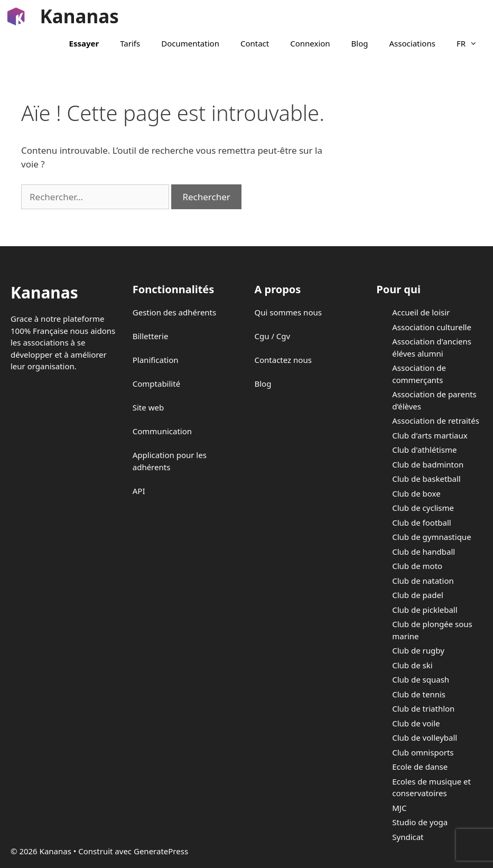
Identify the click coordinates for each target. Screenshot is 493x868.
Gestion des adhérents (174, 312)
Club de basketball (426, 479)
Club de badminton (428, 464)
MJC (399, 808)
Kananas (80, 16)
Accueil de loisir (421, 312)
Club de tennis (419, 694)
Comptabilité (156, 384)
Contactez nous (283, 360)
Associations (412, 43)
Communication (162, 431)
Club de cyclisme (423, 508)
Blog (360, 43)
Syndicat (408, 837)
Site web (148, 407)
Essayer (84, 43)
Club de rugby (418, 650)
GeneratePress (161, 851)
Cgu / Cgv (273, 336)
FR (472, 43)
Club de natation (423, 581)
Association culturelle (432, 327)
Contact (255, 43)
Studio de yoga (420, 822)
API (139, 491)
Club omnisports (423, 752)
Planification (156, 360)
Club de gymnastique (431, 537)
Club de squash (421, 679)
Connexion (310, 43)
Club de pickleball (425, 610)
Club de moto (417, 566)
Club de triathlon (423, 708)
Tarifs (130, 43)
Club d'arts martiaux (430, 435)
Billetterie (151, 336)
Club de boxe (416, 493)
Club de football (421, 522)
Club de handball (424, 552)
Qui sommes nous (288, 312)
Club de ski (412, 665)
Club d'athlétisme (424, 450)
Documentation (190, 43)
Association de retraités (436, 421)
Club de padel (418, 595)
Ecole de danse (420, 767)
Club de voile (416, 723)
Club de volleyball (425, 738)
